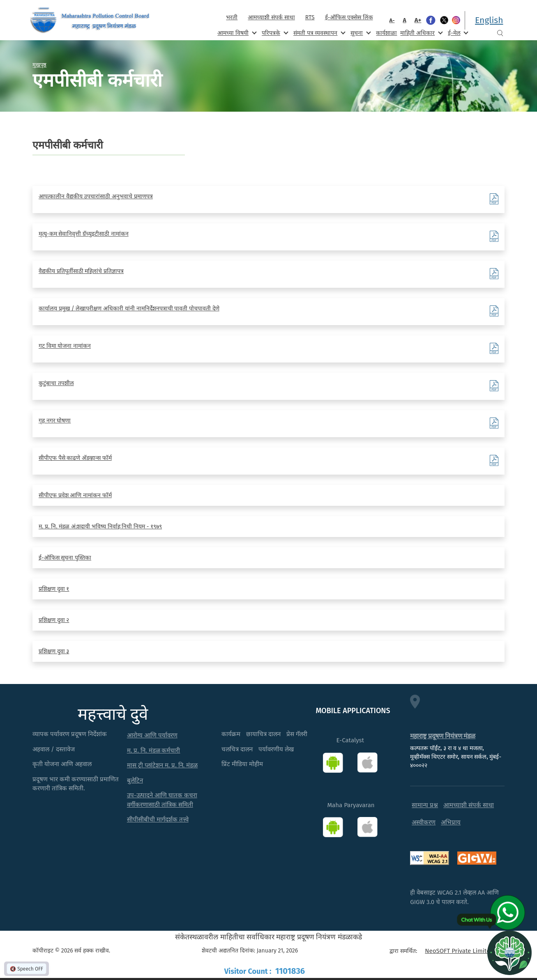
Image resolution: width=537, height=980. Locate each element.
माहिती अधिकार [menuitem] (421, 33)
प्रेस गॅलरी (297, 734)
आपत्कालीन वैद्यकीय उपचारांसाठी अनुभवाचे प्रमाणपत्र (96, 196)
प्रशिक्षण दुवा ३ (54, 651)
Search (500, 33)
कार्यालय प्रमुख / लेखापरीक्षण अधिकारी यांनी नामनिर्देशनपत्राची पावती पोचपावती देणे (129, 309)
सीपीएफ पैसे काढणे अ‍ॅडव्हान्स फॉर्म (75, 458)
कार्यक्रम (231, 734)
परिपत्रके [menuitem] (274, 33)
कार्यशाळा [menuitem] (386, 33)
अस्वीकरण (424, 822)
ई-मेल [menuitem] (457, 33)
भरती (232, 17)
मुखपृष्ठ (39, 64)
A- (392, 20)
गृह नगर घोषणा (55, 421)
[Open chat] (509, 952)
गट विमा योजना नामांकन (65, 346)
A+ (418, 20)
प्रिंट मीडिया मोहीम (242, 764)
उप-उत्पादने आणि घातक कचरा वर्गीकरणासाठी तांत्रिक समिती (162, 800)
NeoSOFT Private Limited (459, 951)
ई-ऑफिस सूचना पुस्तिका (65, 558)
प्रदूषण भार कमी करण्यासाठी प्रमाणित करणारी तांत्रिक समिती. (76, 784)
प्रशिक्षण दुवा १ (54, 589)
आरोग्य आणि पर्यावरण (152, 735)
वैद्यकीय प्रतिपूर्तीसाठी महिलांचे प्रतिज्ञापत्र (81, 271)
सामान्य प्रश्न (425, 805)
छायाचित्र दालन (263, 734)
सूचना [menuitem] (360, 33)
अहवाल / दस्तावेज (54, 749)
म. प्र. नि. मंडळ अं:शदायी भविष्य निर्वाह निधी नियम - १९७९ (100, 527)
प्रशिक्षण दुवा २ (54, 620)
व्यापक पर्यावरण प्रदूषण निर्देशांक (70, 734)
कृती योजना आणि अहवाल (62, 764)
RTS (310, 17)
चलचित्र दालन (237, 749)
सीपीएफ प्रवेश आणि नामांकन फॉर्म (75, 495)
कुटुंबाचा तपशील (56, 383)
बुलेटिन (135, 780)
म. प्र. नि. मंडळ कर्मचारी (154, 750)
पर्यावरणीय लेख (276, 749)
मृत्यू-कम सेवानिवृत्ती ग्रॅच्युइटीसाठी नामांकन (84, 234)
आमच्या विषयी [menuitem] (236, 33)
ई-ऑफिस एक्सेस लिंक (349, 17)
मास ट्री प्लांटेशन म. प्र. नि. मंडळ (162, 765)
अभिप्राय (451, 822)
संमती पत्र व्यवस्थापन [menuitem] (319, 33)
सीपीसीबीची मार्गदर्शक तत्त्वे (158, 819)
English (489, 20)
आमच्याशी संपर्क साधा (271, 17)
